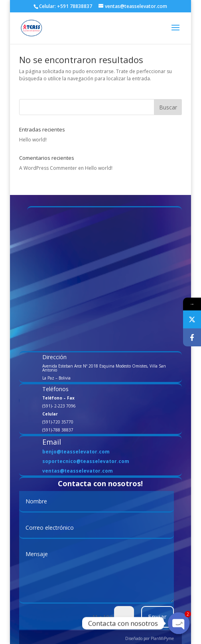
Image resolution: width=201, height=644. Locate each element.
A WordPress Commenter (48, 168)
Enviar (158, 616)
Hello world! (33, 140)
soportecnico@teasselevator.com (86, 461)
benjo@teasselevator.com (76, 452)
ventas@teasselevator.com (78, 471)
